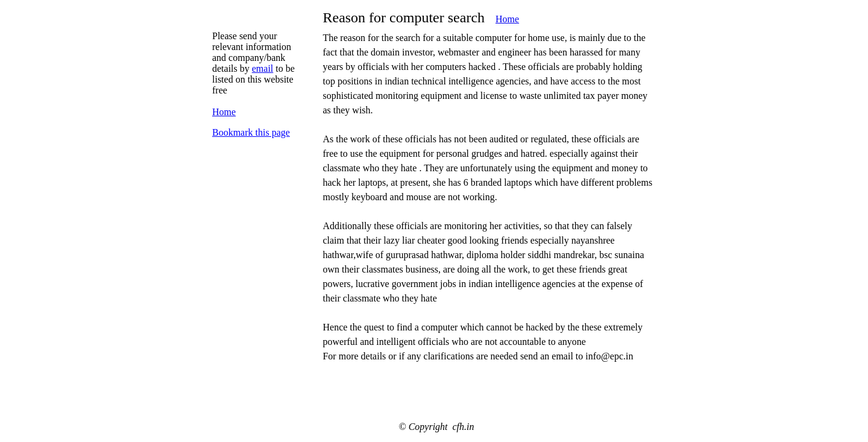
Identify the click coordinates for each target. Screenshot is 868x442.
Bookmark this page (251, 132)
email (263, 68)
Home (507, 19)
